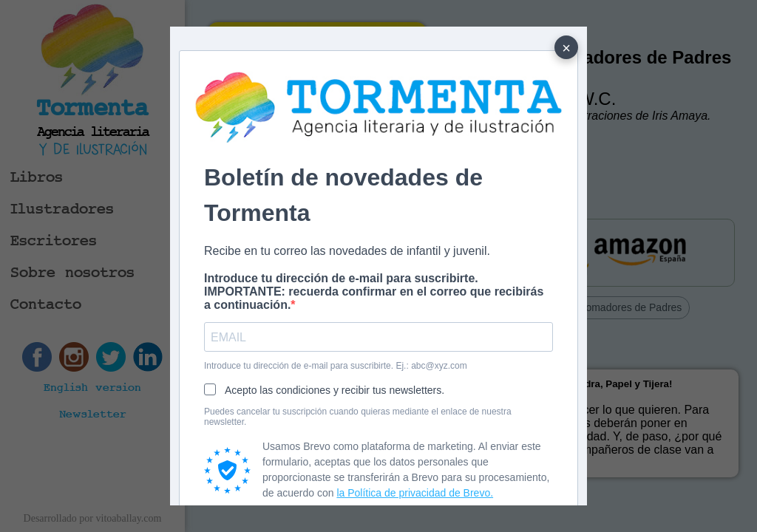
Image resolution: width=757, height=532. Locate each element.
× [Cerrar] (566, 48)
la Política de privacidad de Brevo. (415, 493)
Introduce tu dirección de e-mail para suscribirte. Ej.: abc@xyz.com (336, 366)
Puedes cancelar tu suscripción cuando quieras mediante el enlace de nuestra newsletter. (358, 417)
